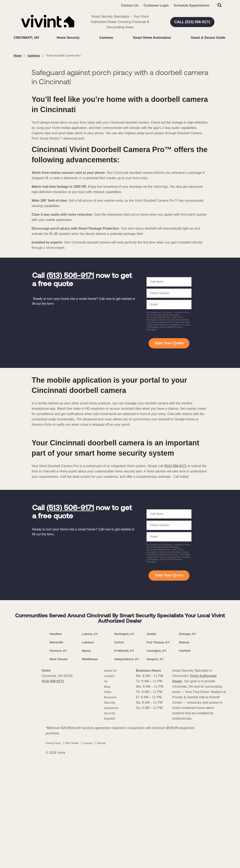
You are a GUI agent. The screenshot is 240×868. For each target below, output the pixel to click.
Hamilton (56, 738)
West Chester (59, 763)
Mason (87, 755)
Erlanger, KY (188, 738)
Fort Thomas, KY (158, 746)
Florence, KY (58, 755)
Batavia (184, 746)
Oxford (119, 746)
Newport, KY (155, 763)
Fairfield (185, 755)
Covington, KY (157, 755)
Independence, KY (127, 763)
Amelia (151, 738)
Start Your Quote (169, 447)
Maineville (56, 746)
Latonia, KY (90, 738)
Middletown (90, 763)
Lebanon (88, 746)
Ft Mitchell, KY (124, 755)
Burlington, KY (124, 738)
